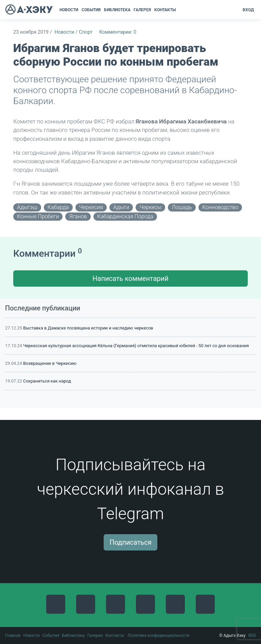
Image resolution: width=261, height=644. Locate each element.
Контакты (115, 635)
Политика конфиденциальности (159, 635)
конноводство (220, 207)
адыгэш (27, 207)
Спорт (86, 32)
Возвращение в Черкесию (50, 363)
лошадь (182, 207)
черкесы (151, 207)
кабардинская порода (125, 216)
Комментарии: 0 (118, 32)
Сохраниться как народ (47, 381)
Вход (248, 10)
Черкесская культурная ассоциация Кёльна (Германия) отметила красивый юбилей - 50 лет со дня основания (136, 346)
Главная (13, 635)
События (51, 635)
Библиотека (73, 635)
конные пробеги (38, 216)
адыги (121, 207)
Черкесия (91, 207)
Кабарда (58, 207)
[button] (180, 10)
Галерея (95, 635)
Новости (64, 32)
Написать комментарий (130, 278)
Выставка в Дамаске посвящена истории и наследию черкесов (88, 328)
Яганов (78, 216)
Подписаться (130, 542)
